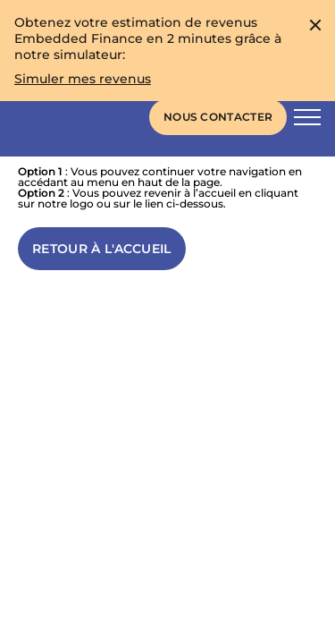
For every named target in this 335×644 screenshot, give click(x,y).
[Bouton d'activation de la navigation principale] (307, 117)
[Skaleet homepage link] (59, 117)
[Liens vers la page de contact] (218, 117)
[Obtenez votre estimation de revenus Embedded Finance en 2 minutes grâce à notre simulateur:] (83, 79)
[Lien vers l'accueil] (102, 249)
